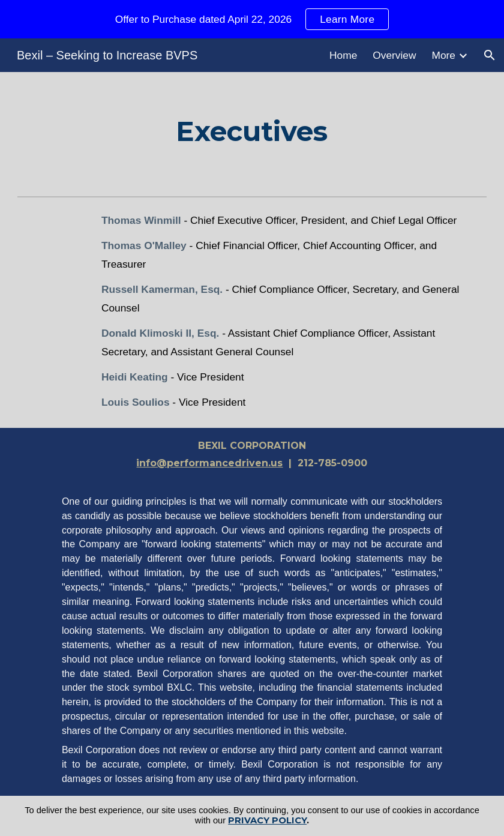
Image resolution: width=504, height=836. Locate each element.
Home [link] (343, 55)
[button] (490, 55)
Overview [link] (394, 55)
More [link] (444, 55)
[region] (252, 19)
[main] (252, 131)
